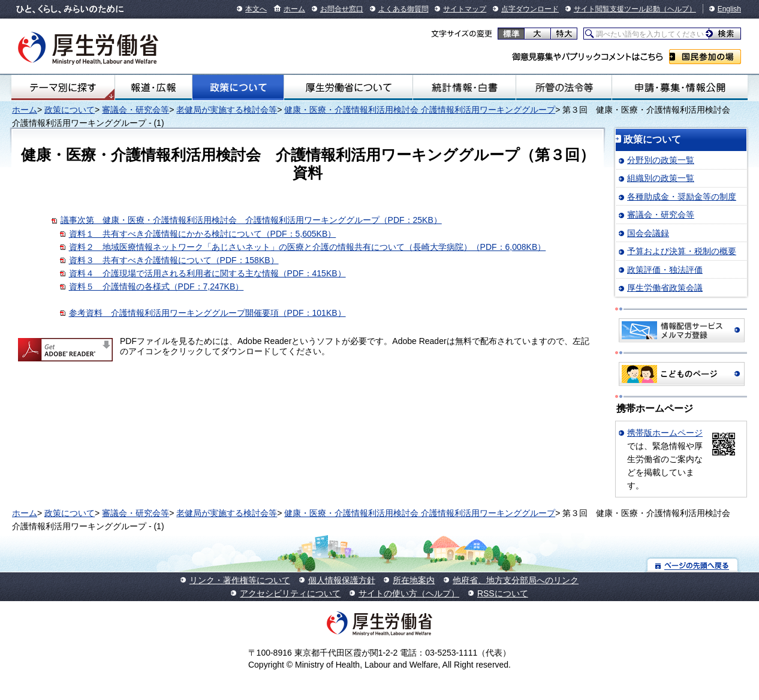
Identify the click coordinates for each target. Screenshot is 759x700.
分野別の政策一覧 (661, 160)
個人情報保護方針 (342, 580)
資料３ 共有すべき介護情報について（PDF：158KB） (174, 260)
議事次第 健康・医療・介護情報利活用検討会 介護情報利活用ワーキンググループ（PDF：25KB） (251, 220)
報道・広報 (153, 87)
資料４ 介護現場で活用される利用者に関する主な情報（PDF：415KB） (207, 273)
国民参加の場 (705, 57)
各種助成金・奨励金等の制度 (682, 197)
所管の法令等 (564, 87)
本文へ (256, 9)
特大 (564, 34)
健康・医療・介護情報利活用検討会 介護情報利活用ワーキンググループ (420, 110)
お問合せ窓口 (342, 9)
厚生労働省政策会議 (665, 288)
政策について (238, 87)
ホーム (294, 9)
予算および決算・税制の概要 (682, 251)
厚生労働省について (348, 87)
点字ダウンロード (530, 9)
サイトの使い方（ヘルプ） (409, 593)
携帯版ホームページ (665, 433)
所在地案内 (414, 580)
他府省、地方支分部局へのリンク (516, 580)
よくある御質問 (403, 9)
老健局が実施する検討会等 (227, 110)
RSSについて (503, 593)
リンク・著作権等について (240, 580)
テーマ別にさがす (63, 87)
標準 (511, 34)
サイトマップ (465, 9)
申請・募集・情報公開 (680, 87)
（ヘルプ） (678, 9)
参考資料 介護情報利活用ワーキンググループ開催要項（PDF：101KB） (207, 313)
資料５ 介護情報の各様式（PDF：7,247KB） (156, 286)
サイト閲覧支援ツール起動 (617, 9)
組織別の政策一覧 (661, 178)
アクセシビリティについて (290, 593)
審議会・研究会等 (135, 110)
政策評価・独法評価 (665, 270)
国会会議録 (648, 233)
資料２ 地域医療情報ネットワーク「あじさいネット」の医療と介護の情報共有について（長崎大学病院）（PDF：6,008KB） (308, 247)
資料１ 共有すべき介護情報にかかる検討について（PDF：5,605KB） (203, 234)
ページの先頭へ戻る (693, 565)
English (729, 9)
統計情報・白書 (464, 87)
